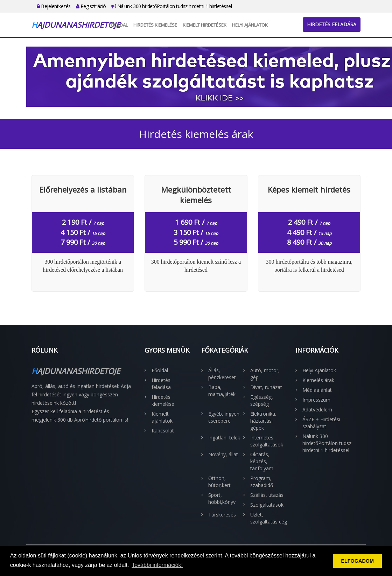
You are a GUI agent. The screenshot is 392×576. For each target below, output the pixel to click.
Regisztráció (91, 6)
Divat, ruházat (266, 387)
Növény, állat (223, 454)
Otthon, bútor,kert (219, 482)
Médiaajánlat (317, 390)
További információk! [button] (157, 565)
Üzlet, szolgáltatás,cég (268, 518)
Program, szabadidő (262, 482)
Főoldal (118, 25)
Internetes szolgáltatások (267, 441)
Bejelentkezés (54, 6)
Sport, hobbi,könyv (222, 498)
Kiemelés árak (318, 380)
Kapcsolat (163, 431)
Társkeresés (222, 515)
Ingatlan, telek (224, 438)
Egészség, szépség (262, 400)
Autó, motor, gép (265, 374)
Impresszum (316, 400)
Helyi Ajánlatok (250, 25)
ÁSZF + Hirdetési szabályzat (321, 423)
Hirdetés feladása (332, 24)
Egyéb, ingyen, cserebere (225, 417)
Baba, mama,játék (222, 391)
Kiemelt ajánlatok (162, 417)
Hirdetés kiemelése (155, 25)
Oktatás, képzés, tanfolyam (262, 461)
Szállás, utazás (267, 495)
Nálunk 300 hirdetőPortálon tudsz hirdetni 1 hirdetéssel (172, 6)
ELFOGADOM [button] (357, 561)
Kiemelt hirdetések (205, 25)
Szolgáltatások (267, 505)
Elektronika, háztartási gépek (263, 421)
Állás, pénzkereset (222, 374)
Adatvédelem (317, 410)
